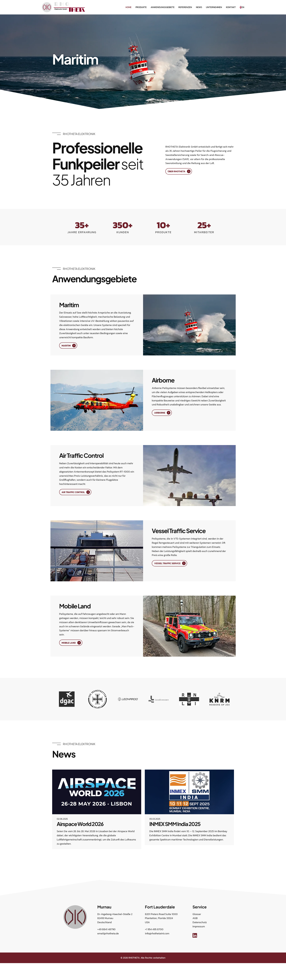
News (199, 7)
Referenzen (185, 7)
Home (128, 7)
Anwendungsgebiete (163, 7)
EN (242, 7)
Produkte (141, 7)
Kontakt (231, 7)
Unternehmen (214, 7)
